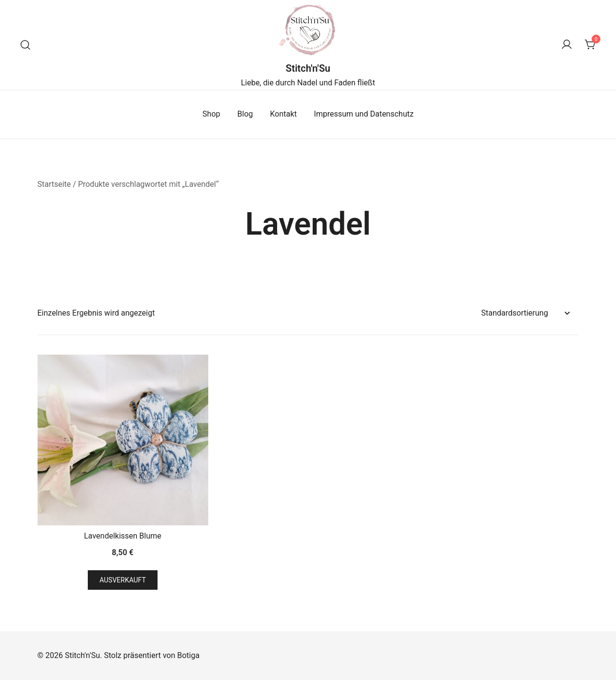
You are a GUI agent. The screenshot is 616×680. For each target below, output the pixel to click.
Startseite (54, 184)
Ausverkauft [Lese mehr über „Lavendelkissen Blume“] (123, 580)
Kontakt (284, 114)
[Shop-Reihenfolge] (525, 313)
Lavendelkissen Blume (123, 536)
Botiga (188, 655)
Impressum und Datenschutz (364, 114)
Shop (211, 114)
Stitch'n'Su (308, 68)
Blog (245, 114)
